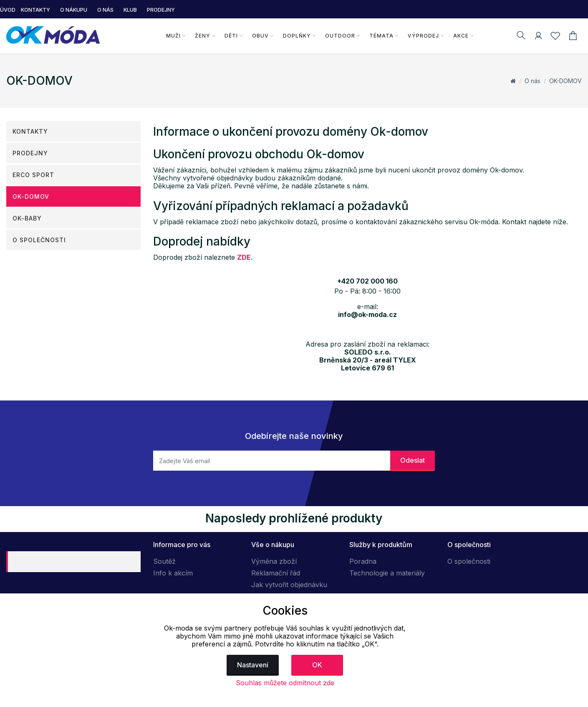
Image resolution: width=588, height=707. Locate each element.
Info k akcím (173, 573)
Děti (231, 36)
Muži (173, 36)
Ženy (203, 36)
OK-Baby (27, 218)
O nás (532, 81)
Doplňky (297, 36)
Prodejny (30, 153)
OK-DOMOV (565, 81)
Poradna (363, 561)
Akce (461, 36)
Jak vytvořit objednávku (289, 585)
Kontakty (30, 131)
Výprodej (423, 36)
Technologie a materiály (387, 573)
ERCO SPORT (33, 175)
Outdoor (340, 36)
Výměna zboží (274, 561)
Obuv (260, 36)
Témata (381, 36)
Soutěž (164, 561)
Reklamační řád (276, 573)
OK (317, 665)
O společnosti (39, 240)
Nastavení (253, 665)
